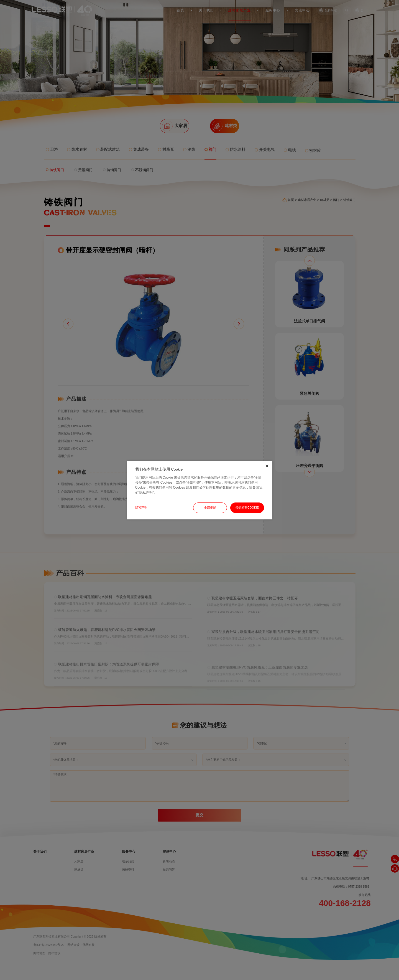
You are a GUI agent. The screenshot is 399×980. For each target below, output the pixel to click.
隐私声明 (141, 507)
